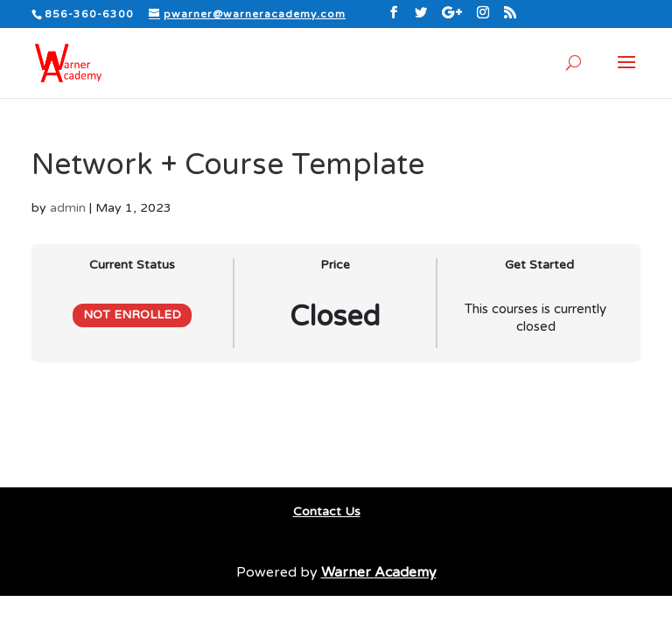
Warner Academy (379, 572)
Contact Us (327, 511)
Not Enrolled (132, 315)
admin (68, 208)
